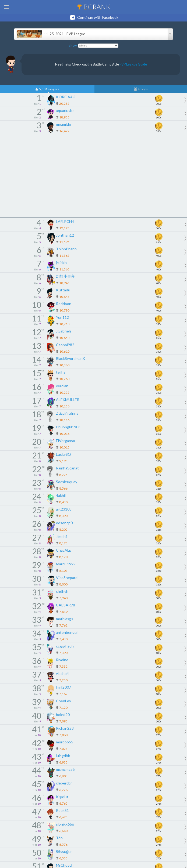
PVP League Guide (133, 64)
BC (93, 7)
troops (141, 89)
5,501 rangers (47, 89)
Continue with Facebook (94, 17)
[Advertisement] (93, 176)
